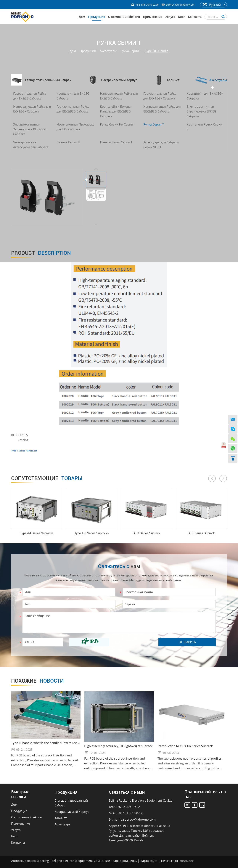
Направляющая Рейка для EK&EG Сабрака (119, 96)
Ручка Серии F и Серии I (117, 124)
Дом (82, 17)
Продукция (97, 17)
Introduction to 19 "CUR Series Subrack (185, 746)
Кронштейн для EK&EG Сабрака (73, 96)
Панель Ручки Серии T (116, 142)
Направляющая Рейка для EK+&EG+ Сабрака (32, 109)
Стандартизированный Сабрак (71, 803)
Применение (153, 17)
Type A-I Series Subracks (37, 533)
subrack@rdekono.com (180, 5)
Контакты (195, 17)
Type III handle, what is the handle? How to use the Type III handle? (46, 743)
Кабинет (61, 818)
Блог (182, 17)
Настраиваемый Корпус (72, 812)
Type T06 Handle (157, 51)
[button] (212, 478)
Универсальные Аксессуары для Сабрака (31, 145)
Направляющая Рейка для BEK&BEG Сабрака (162, 109)
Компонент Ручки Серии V (204, 127)
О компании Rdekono (124, 17)
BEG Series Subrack (146, 533)
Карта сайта (149, 861)
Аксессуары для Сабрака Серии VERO (161, 145)
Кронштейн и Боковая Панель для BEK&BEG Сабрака (116, 111)
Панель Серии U (68, 142)
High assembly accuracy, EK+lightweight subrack (118, 746)
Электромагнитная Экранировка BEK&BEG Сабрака (30, 129)
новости (37, 681)
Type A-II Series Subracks (91, 533)
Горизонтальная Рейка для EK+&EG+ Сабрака (160, 96)
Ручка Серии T (131, 51)
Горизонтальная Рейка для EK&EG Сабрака (30, 96)
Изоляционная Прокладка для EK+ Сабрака (75, 127)
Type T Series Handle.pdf (24, 451)
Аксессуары (108, 51)
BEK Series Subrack (201, 533)
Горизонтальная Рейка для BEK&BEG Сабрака (73, 109)
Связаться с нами (127, 792)
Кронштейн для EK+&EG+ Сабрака (205, 96)
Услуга (170, 17)
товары (47, 478)
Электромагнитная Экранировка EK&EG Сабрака (201, 111)
